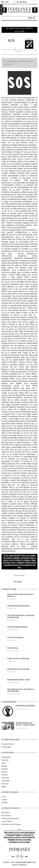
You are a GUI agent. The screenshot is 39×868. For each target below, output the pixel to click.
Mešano (5, 775)
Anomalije (6, 783)
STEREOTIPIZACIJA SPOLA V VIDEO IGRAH (25, 726)
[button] (31, 18)
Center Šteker (7, 824)
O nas (4, 799)
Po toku (5, 778)
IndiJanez (5, 815)
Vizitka (4, 802)
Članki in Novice (8, 747)
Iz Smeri (5, 772)
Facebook (14, 127)
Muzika (4, 769)
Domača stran (19, 28)
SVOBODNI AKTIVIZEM (25, 708)
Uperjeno (5, 763)
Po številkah (6, 750)
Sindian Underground (10, 821)
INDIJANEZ (19, 9)
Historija (5, 786)
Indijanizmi (6, 760)
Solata (4, 789)
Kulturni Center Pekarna (11, 827)
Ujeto (4, 766)
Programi (5, 780)
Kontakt (5, 805)
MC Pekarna (6, 818)
